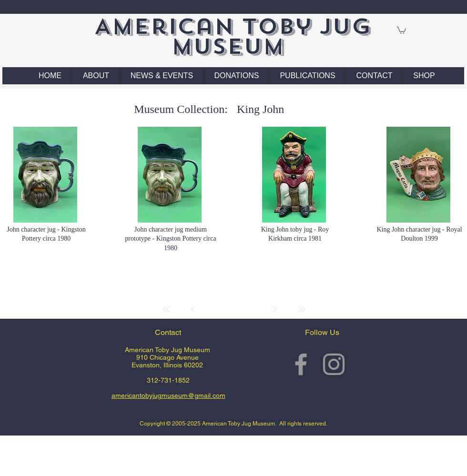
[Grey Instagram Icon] (334, 364)
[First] (166, 309)
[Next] (275, 309)
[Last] (302, 309)
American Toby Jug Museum (232, 36)
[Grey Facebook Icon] (301, 364)
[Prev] (193, 309)
